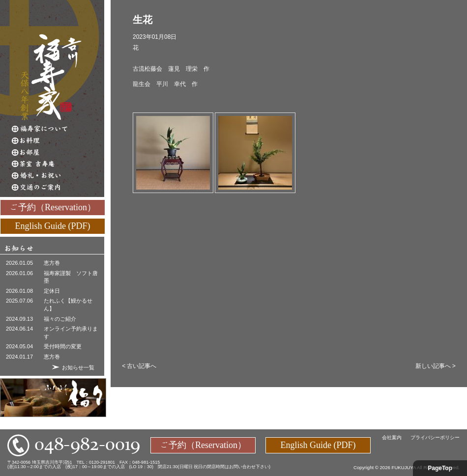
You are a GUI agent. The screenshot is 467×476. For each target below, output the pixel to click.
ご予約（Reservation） (53, 207)
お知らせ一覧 (78, 367)
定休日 (52, 291)
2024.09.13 (19, 319)
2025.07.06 (19, 301)
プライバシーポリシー (435, 437)
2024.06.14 (19, 329)
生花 (143, 20)
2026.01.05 (19, 263)
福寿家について (58, 129)
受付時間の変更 (63, 346)
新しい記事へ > (436, 366)
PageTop (440, 468)
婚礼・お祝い (58, 176)
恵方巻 (52, 263)
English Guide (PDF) (53, 225)
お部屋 (58, 152)
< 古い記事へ (139, 366)
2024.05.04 (19, 346)
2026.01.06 (19, 273)
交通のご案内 (58, 188)
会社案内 (392, 437)
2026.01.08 (19, 291)
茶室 (58, 164)
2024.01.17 (19, 357)
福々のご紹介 (60, 319)
